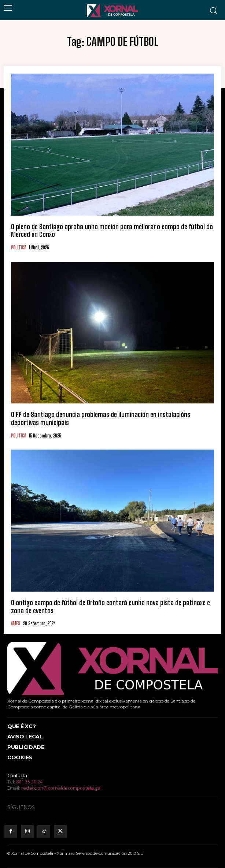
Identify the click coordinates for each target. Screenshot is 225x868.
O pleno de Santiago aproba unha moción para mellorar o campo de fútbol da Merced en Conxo (112, 231)
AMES (16, 624)
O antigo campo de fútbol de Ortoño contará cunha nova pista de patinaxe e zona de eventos (110, 607)
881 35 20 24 (29, 782)
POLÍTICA (19, 248)
